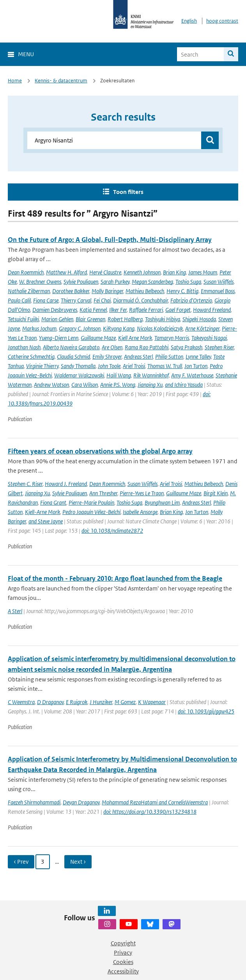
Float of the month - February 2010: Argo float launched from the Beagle (115, 578)
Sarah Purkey (115, 282)
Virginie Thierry (42, 366)
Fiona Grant (53, 502)
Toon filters (128, 192)
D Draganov (50, 702)
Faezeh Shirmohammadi (34, 802)
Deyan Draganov (81, 802)
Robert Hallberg (125, 319)
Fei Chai (102, 300)
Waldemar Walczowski (79, 375)
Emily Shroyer (107, 357)
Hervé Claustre (105, 272)
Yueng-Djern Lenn (59, 338)
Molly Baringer (107, 291)
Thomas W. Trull (165, 366)
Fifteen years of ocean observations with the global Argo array (100, 451)
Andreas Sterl (138, 357)
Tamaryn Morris (172, 338)
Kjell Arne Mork (135, 338)
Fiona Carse (46, 300)
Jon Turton (196, 366)
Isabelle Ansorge (140, 512)
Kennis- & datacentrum (61, 81)
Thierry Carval (76, 300)
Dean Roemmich (26, 272)
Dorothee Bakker (71, 291)
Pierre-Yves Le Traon (142, 493)
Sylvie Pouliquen (81, 282)
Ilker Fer (118, 310)
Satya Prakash (187, 347)
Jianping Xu (150, 385)
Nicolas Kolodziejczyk (160, 328)
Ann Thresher (103, 493)
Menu (26, 54)
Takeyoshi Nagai (209, 338)
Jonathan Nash (24, 347)
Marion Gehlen (57, 319)
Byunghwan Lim (162, 502)
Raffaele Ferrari (146, 310)
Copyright (123, 943)
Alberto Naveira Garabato (71, 347)
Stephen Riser (219, 347)
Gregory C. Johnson (80, 328)
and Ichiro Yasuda (184, 385)
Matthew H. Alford (66, 272)
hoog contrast (222, 21)
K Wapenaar (152, 702)
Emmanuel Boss (218, 291)
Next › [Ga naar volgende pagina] (78, 862)
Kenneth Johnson (142, 272)
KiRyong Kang (119, 328)
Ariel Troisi (134, 366)
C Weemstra (21, 702)
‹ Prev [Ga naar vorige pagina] (21, 862)
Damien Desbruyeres (55, 310)
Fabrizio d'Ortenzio (191, 300)
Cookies (123, 962)
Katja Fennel (93, 310)
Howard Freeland (212, 310)
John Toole (109, 366)
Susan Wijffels (219, 282)
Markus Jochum (39, 328)
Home (15, 81)
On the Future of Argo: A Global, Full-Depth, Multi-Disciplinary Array (110, 240)
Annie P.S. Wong (118, 385)
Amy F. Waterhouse (192, 375)
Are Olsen (112, 347)
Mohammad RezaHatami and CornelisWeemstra (155, 802)
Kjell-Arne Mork (42, 512)
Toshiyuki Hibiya (163, 319)
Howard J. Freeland (66, 484)
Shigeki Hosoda (199, 319)
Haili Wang (119, 375)
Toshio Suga (188, 282)
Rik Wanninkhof (151, 375)
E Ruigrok (77, 702)
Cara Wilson (85, 385)
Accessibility (123, 971)
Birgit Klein (216, 493)
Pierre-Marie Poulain (91, 502)
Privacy (123, 952)
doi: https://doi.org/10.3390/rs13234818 (150, 812)
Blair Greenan (90, 319)
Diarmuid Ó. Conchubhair (141, 300)
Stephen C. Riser (25, 484)
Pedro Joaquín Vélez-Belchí (91, 512)
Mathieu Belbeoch (145, 291)
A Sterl (15, 611)
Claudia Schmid (73, 357)
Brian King (174, 272)
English (189, 21)
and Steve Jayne (46, 521)
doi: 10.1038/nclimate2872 (112, 531)
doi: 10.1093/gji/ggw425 (206, 711)
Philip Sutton (169, 357)
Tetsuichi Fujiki (23, 319)
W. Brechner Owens (40, 282)
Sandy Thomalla (78, 366)
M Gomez (125, 702)
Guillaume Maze (98, 338)
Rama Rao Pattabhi (147, 347)
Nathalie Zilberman (29, 291)
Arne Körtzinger (202, 328)
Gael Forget (178, 310)
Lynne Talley (198, 357)
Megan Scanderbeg (152, 282)
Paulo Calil (19, 300)
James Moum (203, 272)
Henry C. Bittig (182, 291)
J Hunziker (101, 702)
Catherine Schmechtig (31, 357)
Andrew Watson (51, 385)
